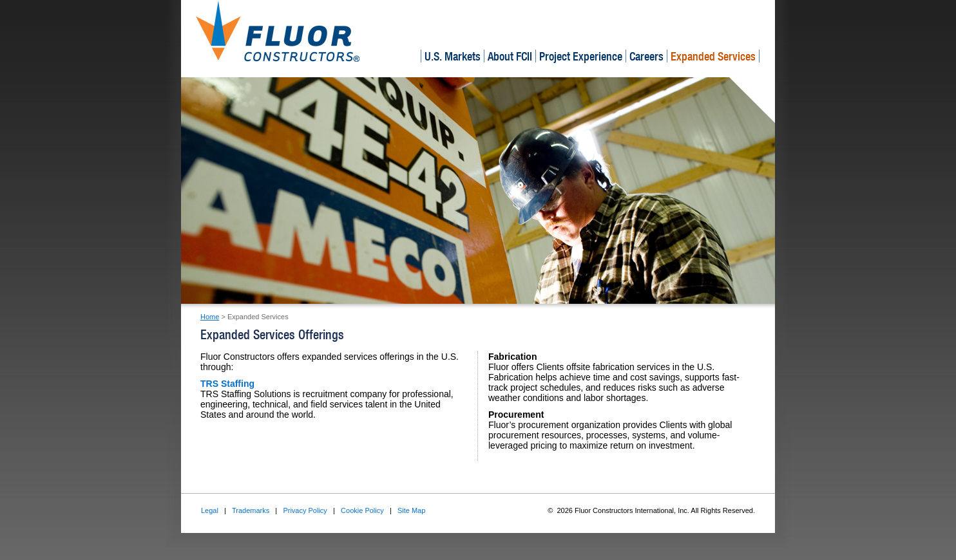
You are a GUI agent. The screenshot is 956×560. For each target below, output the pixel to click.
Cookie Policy (362, 510)
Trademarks (251, 510)
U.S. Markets (453, 56)
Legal (210, 510)
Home (210, 317)
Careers (646, 56)
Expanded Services (713, 56)
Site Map (411, 510)
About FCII (510, 56)
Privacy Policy (305, 510)
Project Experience (581, 56)
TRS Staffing (227, 384)
